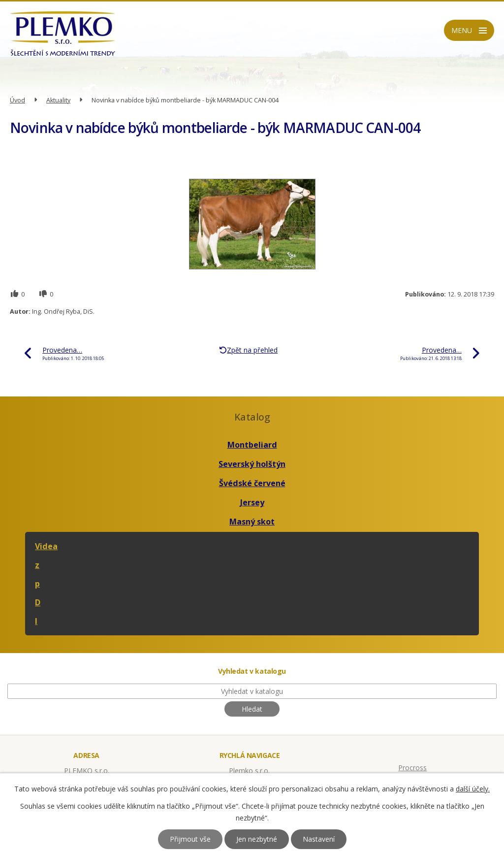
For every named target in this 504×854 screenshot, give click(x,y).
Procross (412, 768)
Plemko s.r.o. (249, 771)
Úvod (17, 100)
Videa (46, 546)
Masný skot (252, 522)
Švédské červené (252, 483)
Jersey (252, 502)
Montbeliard (252, 445)
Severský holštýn (252, 464)
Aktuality (58, 100)
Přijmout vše (190, 839)
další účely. (473, 789)
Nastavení (319, 839)
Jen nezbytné (257, 839)
